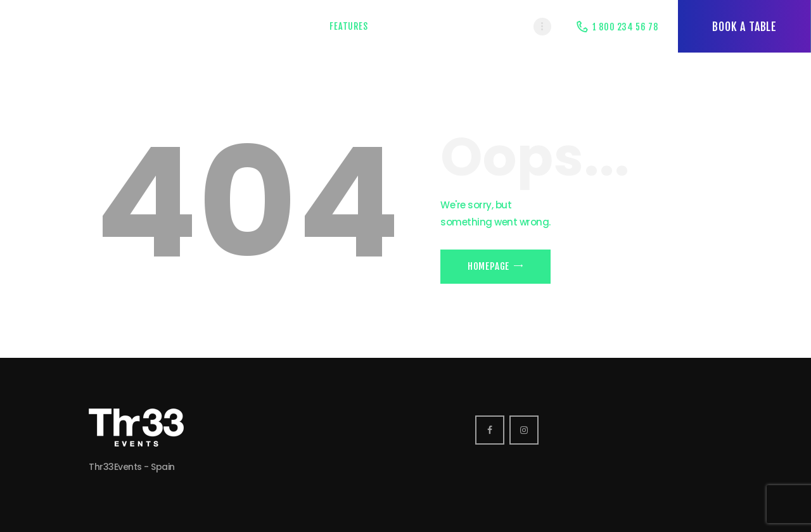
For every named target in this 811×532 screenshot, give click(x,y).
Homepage (489, 266)
